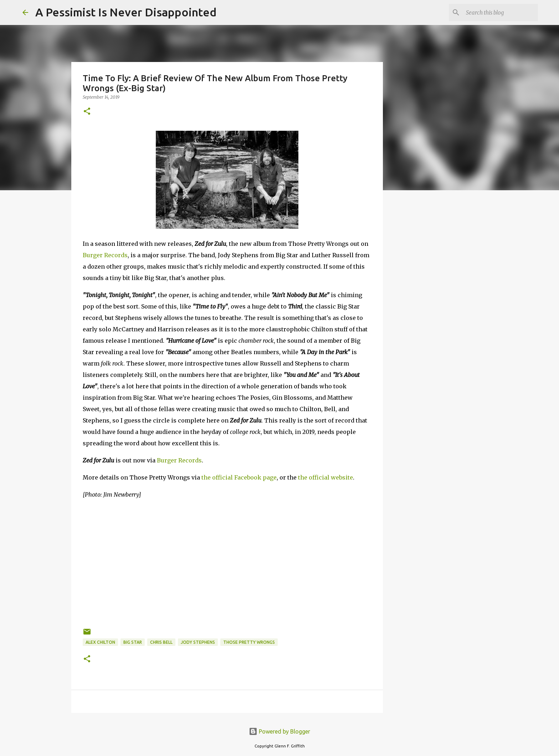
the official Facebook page (239, 477)
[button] (87, 112)
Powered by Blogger (279, 731)
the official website (325, 477)
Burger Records (105, 255)
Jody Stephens (198, 642)
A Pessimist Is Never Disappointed (126, 12)
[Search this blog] (501, 12)
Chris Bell (161, 642)
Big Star (133, 642)
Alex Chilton (100, 642)
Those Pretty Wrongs (249, 642)
